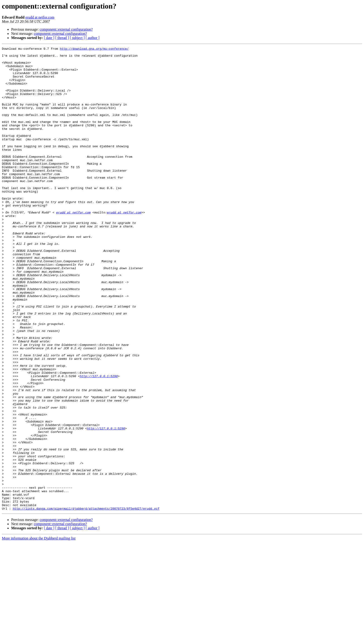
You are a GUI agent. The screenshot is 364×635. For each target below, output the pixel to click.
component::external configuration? (66, 29)
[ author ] (93, 38)
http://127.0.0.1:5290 (99, 442)
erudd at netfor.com (40, 17)
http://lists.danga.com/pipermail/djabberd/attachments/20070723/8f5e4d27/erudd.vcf (86, 601)
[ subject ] (77, 38)
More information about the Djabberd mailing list (39, 631)
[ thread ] (62, 38)
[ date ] (49, 38)
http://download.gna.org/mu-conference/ (94, 49)
